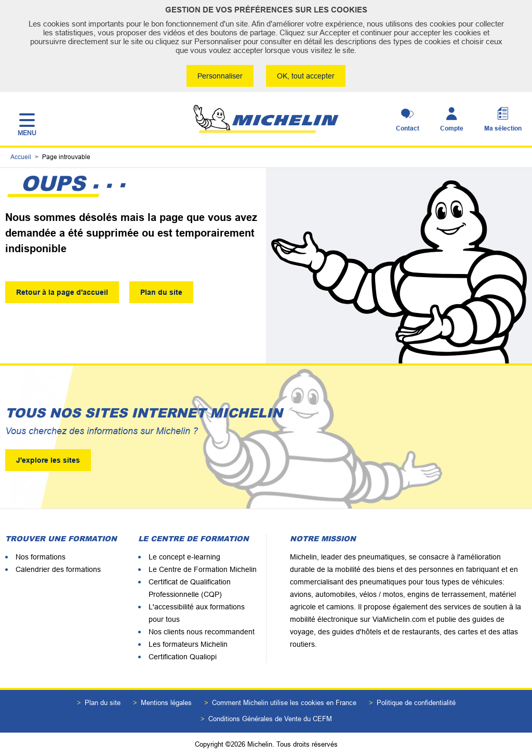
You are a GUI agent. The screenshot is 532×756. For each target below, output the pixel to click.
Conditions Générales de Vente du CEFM (270, 719)
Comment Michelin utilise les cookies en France (284, 703)
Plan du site (161, 292)
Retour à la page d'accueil (62, 292)
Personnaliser (220, 76)
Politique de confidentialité (416, 703)
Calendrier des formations (58, 569)
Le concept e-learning (184, 557)
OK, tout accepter (306, 76)
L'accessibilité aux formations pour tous (197, 613)
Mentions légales (166, 703)
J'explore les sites (48, 460)
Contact (408, 128)
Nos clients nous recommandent (202, 632)
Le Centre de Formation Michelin (203, 569)
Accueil (21, 157)
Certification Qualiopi (183, 657)
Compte (452, 128)
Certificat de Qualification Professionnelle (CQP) (190, 588)
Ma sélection (503, 128)
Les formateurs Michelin (188, 644)
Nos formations (41, 557)
